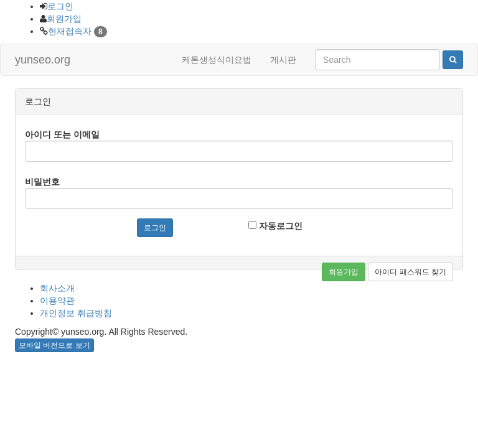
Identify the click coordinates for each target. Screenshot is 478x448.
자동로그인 (275, 226)
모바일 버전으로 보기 (54, 345)
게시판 (283, 60)
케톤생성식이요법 (217, 60)
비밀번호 (42, 182)
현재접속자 (70, 31)
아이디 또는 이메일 (62, 134)
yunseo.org (43, 60)
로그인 (60, 6)
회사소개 (57, 288)
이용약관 (57, 301)
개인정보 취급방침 (76, 313)
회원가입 (64, 19)
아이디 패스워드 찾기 (410, 272)
